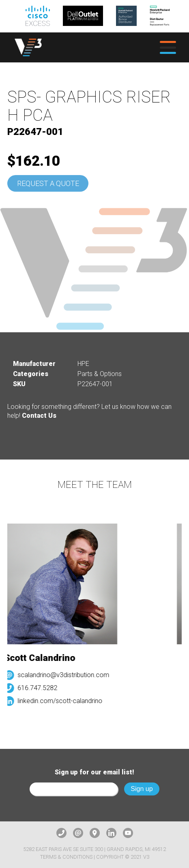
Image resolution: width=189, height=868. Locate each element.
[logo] (28, 47)
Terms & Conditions (66, 857)
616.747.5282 (39, 688)
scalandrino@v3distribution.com (65, 675)
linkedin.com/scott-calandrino (61, 701)
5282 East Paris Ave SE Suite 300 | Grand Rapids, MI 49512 (94, 849)
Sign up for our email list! (94, 772)
